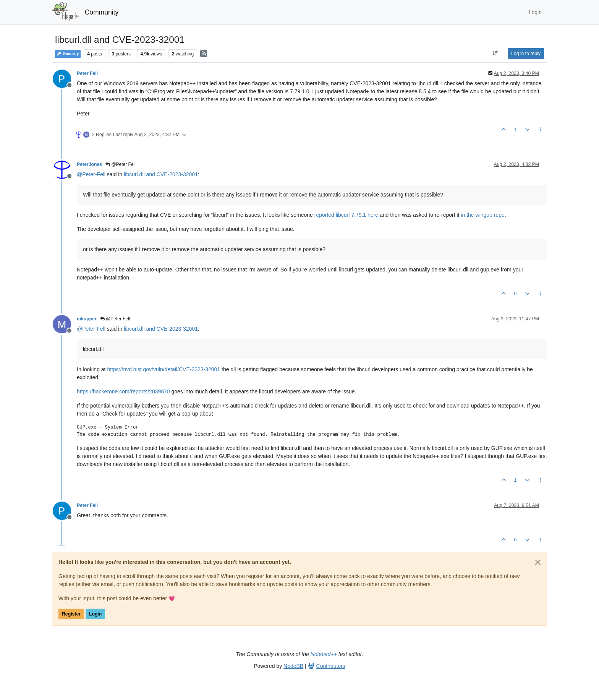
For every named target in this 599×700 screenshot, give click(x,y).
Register (71, 614)
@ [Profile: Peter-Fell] (91, 174)
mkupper (87, 319)
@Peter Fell (121, 164)
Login (95, 614)
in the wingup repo (482, 215)
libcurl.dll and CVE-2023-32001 (161, 174)
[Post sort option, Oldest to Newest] (495, 54)
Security (68, 54)
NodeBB (293, 666)
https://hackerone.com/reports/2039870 (123, 391)
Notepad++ (324, 654)
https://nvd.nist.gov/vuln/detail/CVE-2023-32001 (164, 369)
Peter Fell (87, 73)
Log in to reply (526, 54)
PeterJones (89, 164)
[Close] (538, 562)
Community (102, 12)
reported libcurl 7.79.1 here (346, 215)
